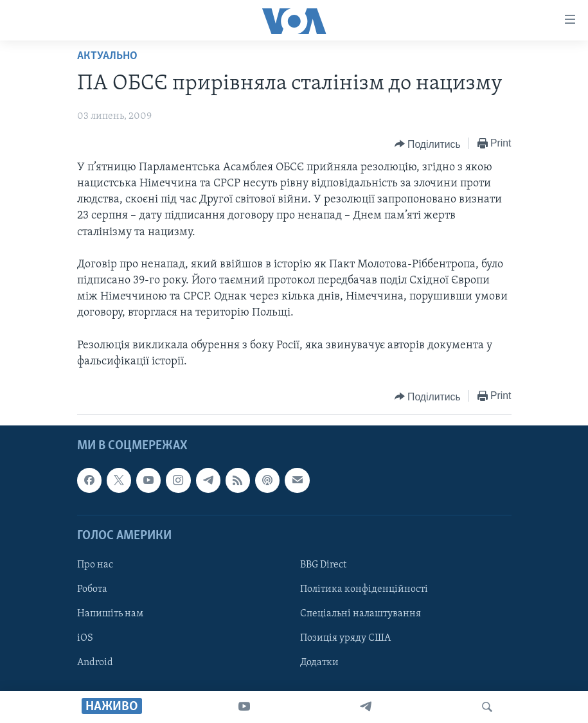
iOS (85, 638)
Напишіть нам (110, 614)
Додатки (319, 663)
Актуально (107, 56)
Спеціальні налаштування (361, 614)
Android (95, 663)
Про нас (95, 565)
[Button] (428, 144)
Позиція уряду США (345, 638)
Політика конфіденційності (364, 589)
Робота (92, 589)
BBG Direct (323, 565)
